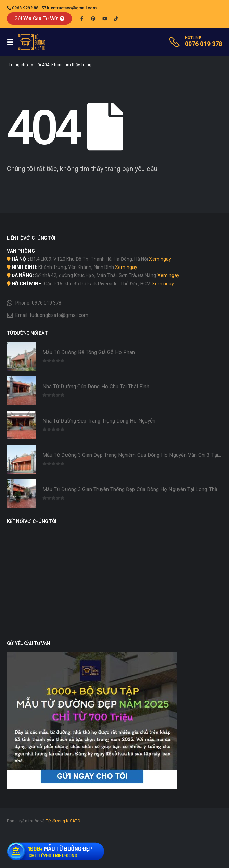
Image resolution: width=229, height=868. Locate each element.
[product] (21, 356)
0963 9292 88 (25, 8)
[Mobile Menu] (12, 42)
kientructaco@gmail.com (72, 8)
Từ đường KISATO (63, 821)
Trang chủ (18, 65)
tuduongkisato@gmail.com (59, 315)
